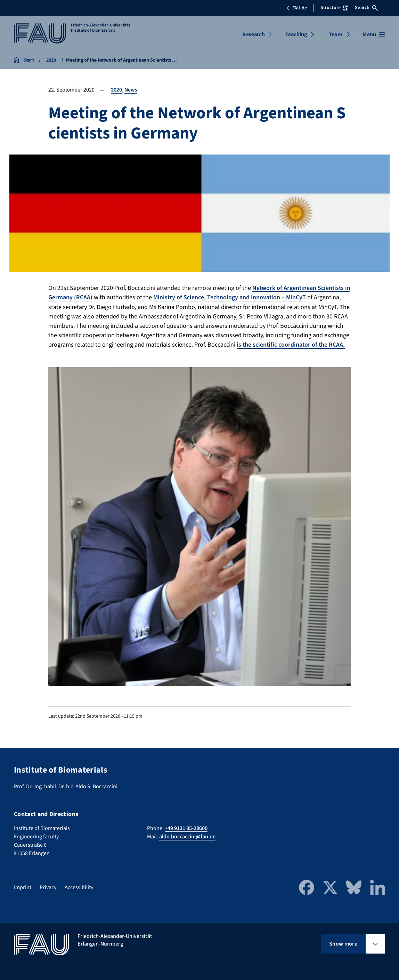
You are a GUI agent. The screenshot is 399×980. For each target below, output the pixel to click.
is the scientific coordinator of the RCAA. (291, 344)
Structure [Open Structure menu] (334, 8)
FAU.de (296, 8)
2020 (116, 90)
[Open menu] (374, 34)
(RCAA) (90, 297)
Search (366, 8)
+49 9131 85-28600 (186, 828)
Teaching (296, 34)
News (131, 90)
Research (253, 34)
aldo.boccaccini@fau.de (187, 836)
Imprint (23, 887)
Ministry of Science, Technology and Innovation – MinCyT (237, 297)
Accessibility (79, 887)
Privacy (48, 887)
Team (336, 34)
